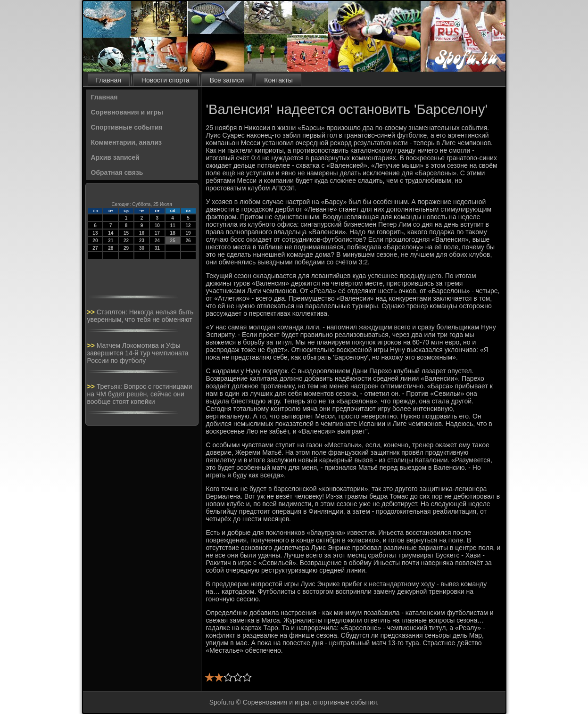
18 (173, 233)
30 (142, 248)
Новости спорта (166, 80)
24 (157, 241)
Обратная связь (117, 172)
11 (173, 226)
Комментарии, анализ (127, 142)
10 (157, 226)
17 (157, 233)
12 (188, 226)
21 (111, 241)
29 (126, 248)
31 (157, 248)
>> (92, 312)
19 (188, 233)
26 (188, 241)
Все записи (227, 80)
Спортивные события (127, 127)
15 (126, 233)
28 (111, 248)
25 (173, 241)
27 (95, 248)
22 (126, 241)
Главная (109, 80)
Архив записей (115, 157)
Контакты (278, 80)
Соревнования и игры (127, 112)
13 (95, 233)
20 (95, 241)
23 (142, 241)
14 (111, 233)
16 (142, 233)
